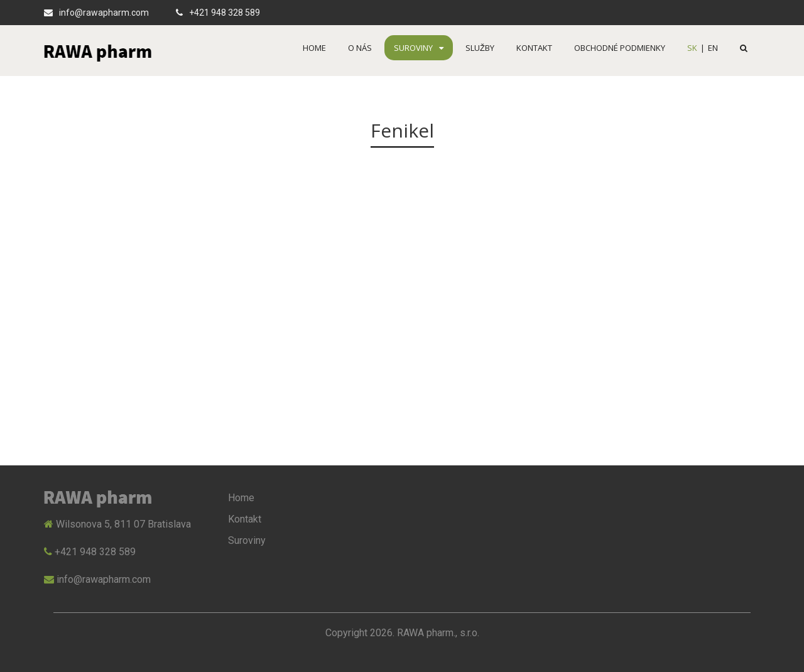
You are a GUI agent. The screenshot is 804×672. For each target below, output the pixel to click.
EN (713, 48)
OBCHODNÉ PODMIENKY (620, 48)
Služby (480, 48)
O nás (360, 48)
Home (314, 48)
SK (692, 48)
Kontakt (534, 48)
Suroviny (419, 48)
